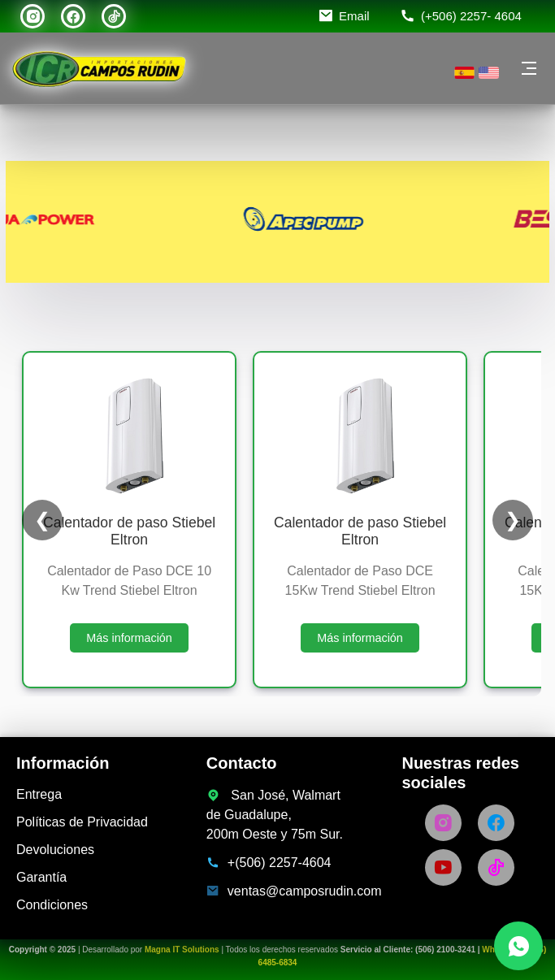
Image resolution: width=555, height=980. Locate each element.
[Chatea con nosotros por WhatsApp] (518, 946)
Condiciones (52, 905)
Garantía (41, 877)
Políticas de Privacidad (82, 822)
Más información (129, 638)
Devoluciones (55, 850)
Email (354, 16)
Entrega (39, 794)
